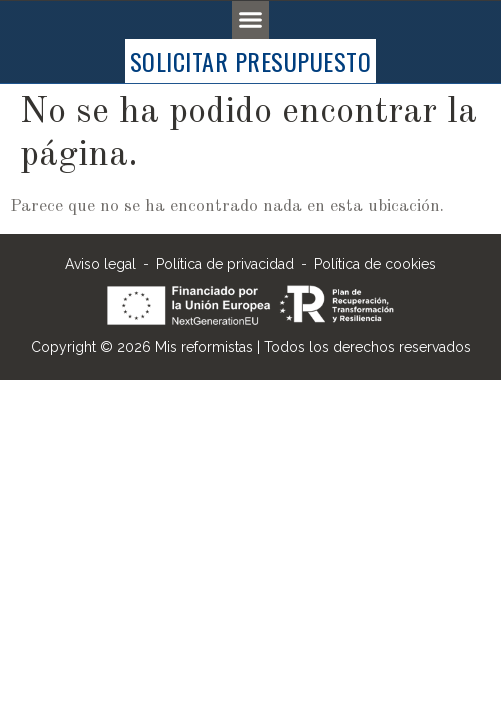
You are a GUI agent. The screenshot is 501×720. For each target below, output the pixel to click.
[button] (251, 20)
